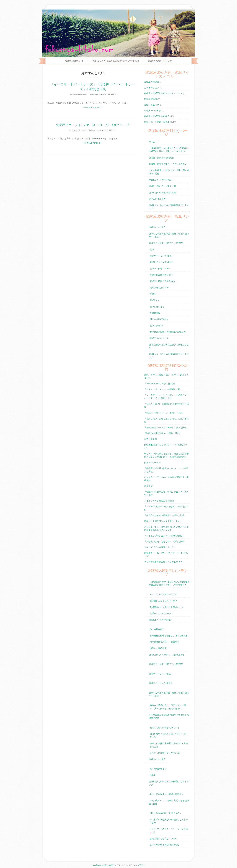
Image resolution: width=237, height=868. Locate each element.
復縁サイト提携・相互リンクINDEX (166, 243)
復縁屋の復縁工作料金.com (162, 281)
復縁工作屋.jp (156, 325)
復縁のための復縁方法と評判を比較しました (169, 346)
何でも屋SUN (150, 439)
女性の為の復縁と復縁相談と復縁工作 (168, 332)
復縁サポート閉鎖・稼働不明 (158, 122)
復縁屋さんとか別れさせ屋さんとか (167, 607)
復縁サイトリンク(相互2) (162, 262)
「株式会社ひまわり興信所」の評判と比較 (164, 515)
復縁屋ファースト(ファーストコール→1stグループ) (93, 125)
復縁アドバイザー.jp (159, 338)
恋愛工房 (148, 486)
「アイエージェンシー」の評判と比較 (162, 389)
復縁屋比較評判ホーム (74, 61)
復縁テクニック (152, 105)
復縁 (152, 249)
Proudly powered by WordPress (104, 865)
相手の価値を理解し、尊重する (164, 642)
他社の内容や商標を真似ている (164, 727)
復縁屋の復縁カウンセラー (162, 275)
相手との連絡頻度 (158, 648)
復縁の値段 (155, 313)
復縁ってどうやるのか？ (161, 613)
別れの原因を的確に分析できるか (166, 813)
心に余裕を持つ (157, 629)
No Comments (108, 95)
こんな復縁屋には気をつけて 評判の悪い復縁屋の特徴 (169, 172)
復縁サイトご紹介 (157, 227)
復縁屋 (153, 294)
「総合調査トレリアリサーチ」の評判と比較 (165, 427)
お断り (153, 775)
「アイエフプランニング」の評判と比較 (163, 536)
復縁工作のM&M (152, 462)
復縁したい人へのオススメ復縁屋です (167, 655)
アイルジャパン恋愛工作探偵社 (159, 501)
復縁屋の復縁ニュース (160, 268)
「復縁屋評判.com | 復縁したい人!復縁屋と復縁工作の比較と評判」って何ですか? (169, 150)
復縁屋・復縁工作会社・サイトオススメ (163, 93)
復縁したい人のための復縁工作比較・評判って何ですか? (116, 61)
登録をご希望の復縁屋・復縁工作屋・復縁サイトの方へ (169, 235)
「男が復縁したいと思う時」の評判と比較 (164, 541)
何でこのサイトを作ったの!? (163, 594)
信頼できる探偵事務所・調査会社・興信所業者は (169, 745)
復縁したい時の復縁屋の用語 (162, 192)
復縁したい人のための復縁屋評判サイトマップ (169, 207)
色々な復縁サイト (158, 769)
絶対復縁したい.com (159, 287)
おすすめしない (152, 88)
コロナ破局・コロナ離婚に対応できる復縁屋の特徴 (169, 802)
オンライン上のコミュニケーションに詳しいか (169, 831)
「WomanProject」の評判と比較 (160, 383)
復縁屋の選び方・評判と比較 (160, 61)
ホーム (152, 142)
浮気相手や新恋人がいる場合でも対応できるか (169, 821)
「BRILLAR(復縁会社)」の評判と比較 (162, 433)
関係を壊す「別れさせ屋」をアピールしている (169, 735)
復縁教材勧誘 (151, 99)
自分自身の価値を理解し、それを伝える (169, 636)
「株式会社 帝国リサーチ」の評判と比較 (163, 413)
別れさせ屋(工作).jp (159, 319)
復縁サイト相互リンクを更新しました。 (163, 521)
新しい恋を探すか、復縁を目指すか (167, 794)
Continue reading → (93, 107)
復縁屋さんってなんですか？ (163, 601)
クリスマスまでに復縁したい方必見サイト (164, 562)
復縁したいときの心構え (160, 180)
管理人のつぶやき (153, 110)
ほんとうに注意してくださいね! (165, 753)
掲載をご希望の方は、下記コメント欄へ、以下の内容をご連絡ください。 (168, 707)
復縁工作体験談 (152, 82)
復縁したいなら (157, 306)
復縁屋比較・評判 (79, 95)
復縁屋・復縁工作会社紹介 (157, 116)
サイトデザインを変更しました (159, 547)
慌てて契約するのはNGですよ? (164, 845)
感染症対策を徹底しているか (163, 838)
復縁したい (155, 300)
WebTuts (141, 865)
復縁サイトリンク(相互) (161, 256)
